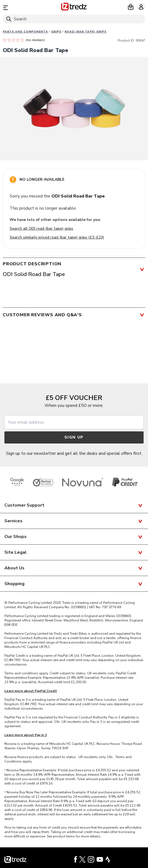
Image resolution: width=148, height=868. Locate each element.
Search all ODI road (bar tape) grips (41, 229)
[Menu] (26, 8)
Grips (56, 32)
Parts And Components (25, 32)
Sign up (74, 437)
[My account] (141, 7)
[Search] (74, 19)
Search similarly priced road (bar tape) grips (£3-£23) (57, 237)
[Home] (74, 8)
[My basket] (131, 7)
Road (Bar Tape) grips (86, 32)
